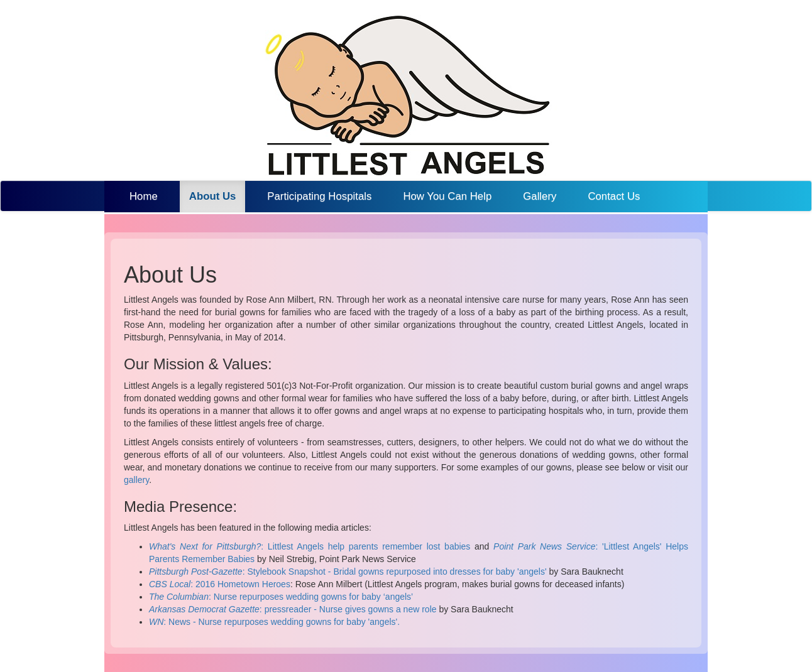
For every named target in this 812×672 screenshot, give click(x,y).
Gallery (540, 196)
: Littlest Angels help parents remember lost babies (310, 546)
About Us (217, 196)
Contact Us (614, 196)
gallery (136, 480)
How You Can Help (447, 196)
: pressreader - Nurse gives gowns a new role (293, 609)
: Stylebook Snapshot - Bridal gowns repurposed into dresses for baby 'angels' (348, 572)
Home (144, 196)
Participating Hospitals (319, 196)
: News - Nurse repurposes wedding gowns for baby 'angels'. (274, 622)
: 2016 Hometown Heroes (220, 584)
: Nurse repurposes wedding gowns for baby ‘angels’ (281, 597)
